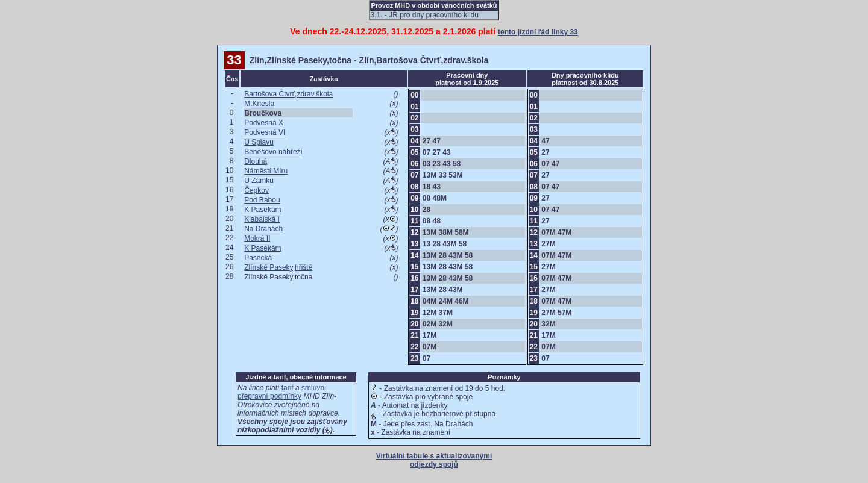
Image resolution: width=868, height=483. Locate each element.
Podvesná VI (265, 132)
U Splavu (259, 142)
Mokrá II (257, 238)
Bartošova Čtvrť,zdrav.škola (288, 94)
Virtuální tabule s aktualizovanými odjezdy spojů (434, 460)
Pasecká (258, 258)
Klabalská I (262, 219)
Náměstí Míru (266, 171)
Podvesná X (264, 123)
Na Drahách (263, 229)
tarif (288, 388)
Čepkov (256, 190)
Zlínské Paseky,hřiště (278, 267)
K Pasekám (263, 210)
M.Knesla (259, 104)
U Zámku (259, 181)
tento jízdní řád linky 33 (538, 32)
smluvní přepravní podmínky (282, 392)
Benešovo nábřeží (273, 152)
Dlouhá (256, 161)
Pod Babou (262, 200)
